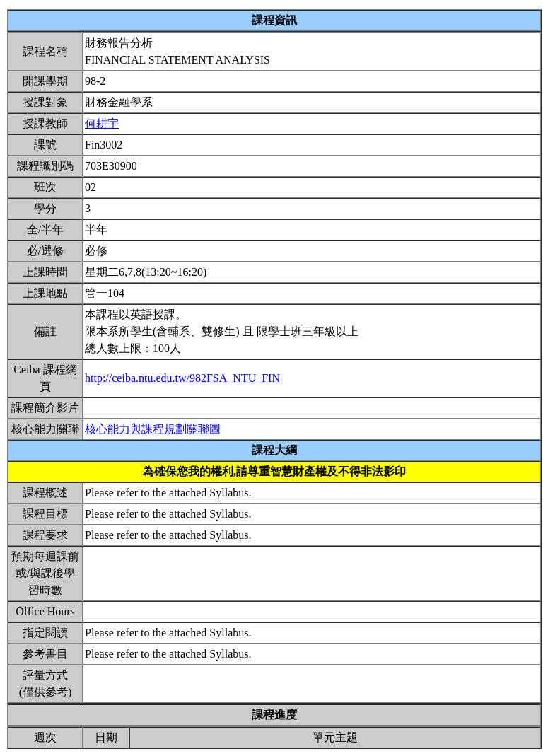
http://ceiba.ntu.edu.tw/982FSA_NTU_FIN (182, 378)
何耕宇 (102, 123)
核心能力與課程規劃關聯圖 (153, 429)
